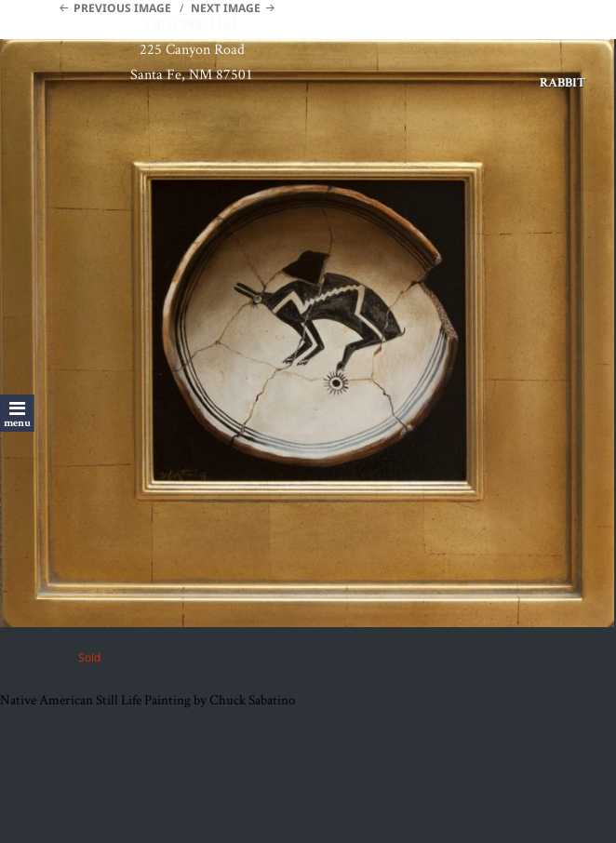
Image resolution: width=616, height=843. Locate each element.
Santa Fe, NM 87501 (192, 74)
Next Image (226, 8)
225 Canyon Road (192, 49)
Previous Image (122, 8)
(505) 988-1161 (192, 24)
